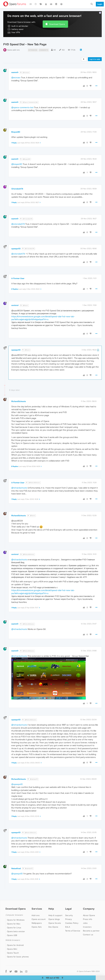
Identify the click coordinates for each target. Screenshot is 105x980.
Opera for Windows (16, 913)
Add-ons (36, 909)
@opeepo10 (33, 772)
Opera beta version (16, 925)
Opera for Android (15, 938)
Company (89, 902)
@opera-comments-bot (22, 101)
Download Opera (57, 17)
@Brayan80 (25, 152)
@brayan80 (17, 157)
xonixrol (15, 299)
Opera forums (55, 916)
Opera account (39, 912)
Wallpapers (37, 916)
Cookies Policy (72, 916)
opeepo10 (16, 242)
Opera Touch (13, 946)
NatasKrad (16, 862)
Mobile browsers (13, 934)
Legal (68, 902)
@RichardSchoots (33, 476)
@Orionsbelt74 (26, 212)
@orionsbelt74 (18, 217)
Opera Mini (12, 942)
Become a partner (91, 924)
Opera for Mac (14, 917)
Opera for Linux (14, 921)
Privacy (69, 912)
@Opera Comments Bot (29, 96)
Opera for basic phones (18, 950)
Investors (87, 920)
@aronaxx (16, 71)
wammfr (15, 66)
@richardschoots (19, 481)
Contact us (88, 928)
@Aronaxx (25, 66)
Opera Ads (37, 920)
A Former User (18, 272)
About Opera (89, 909)
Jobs (85, 916)
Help (51, 902)
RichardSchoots (19, 395)
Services (37, 902)
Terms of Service (73, 924)
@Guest (24, 299)
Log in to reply (95, 52)
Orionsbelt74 (17, 182)
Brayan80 (16, 125)
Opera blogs (54, 912)
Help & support (55, 909)
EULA (68, 920)
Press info (87, 912)
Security (69, 909)
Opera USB (12, 929)
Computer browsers (14, 908)
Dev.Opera (53, 920)
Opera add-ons (13, 43)
